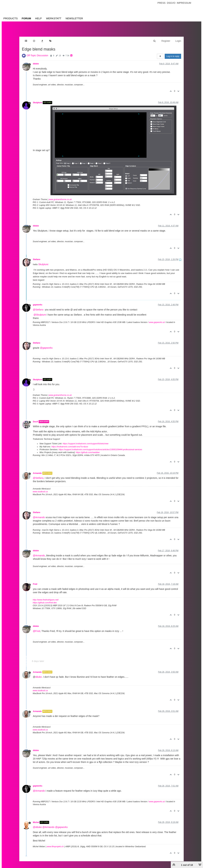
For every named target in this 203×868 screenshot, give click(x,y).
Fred (35, 581)
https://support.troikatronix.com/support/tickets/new (86, 440)
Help (38, 18)
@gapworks (46, 344)
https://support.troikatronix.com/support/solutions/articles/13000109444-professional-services (100, 446)
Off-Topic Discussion (37, 52)
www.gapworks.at (157, 319)
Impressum (184, 3)
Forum (26, 18)
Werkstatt (54, 18)
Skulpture (38, 99)
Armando (37, 470)
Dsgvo (171, 3)
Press (161, 3)
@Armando (39, 514)
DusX (35, 418)
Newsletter (74, 18)
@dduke (37, 824)
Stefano (37, 256)
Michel (36, 819)
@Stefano (38, 306)
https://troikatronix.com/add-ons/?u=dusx (70, 443)
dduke (36, 60)
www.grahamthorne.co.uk (60, 196)
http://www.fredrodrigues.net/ (46, 596)
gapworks (38, 301)
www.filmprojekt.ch (55, 843)
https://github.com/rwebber (88, 449)
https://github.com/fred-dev (45, 599)
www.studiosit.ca (40, 488)
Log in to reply (173, 53)
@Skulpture (40, 311)
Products (11, 18)
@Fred (37, 628)
